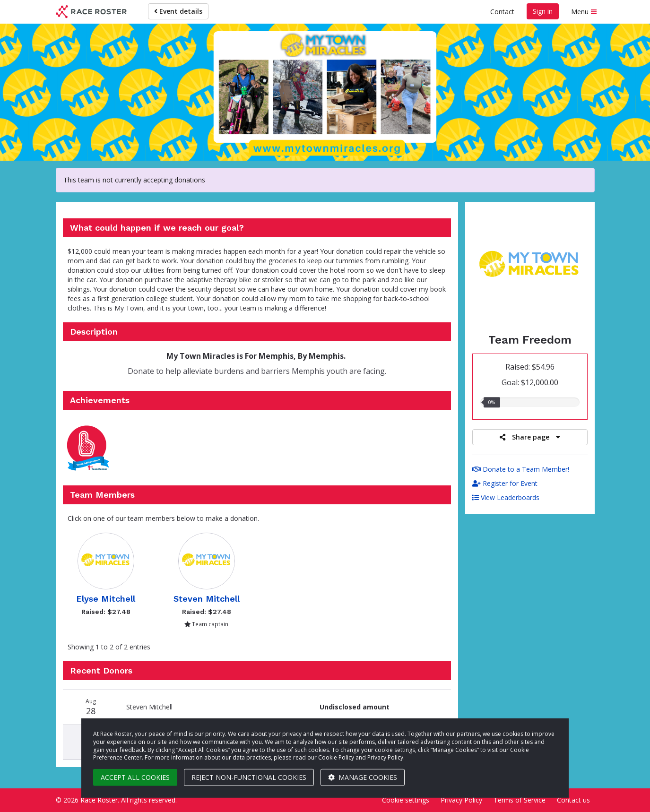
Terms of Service (520, 800)
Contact (502, 12)
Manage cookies (363, 777)
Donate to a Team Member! (521, 469)
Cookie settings (406, 800)
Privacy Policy (461, 800)
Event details (178, 11)
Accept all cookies (135, 777)
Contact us (573, 800)
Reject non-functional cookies (249, 777)
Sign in (543, 11)
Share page (530, 437)
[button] (89, 448)
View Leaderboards (506, 497)
